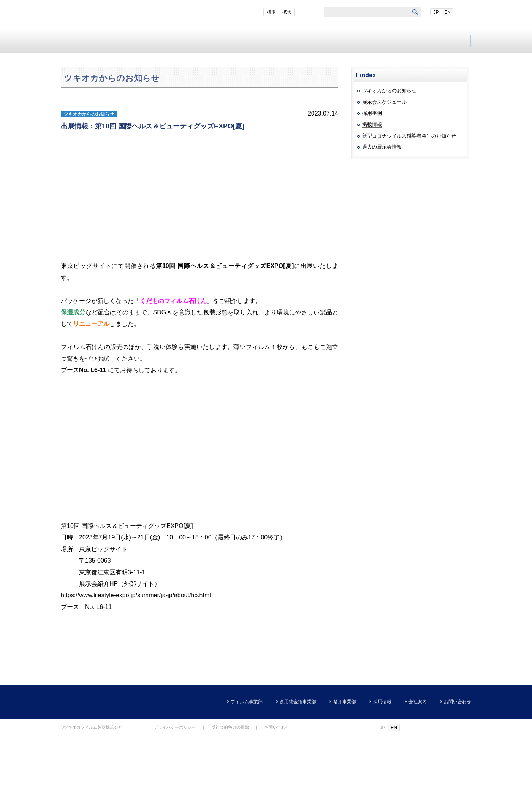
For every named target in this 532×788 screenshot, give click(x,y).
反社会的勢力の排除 (230, 779)
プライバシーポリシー (175, 779)
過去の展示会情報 (382, 199)
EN (465, 12)
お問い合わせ (437, 40)
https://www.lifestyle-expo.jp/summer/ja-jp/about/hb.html (136, 647)
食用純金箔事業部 (164, 40)
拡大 (308, 12)
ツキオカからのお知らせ (389, 142)
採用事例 (372, 165)
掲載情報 (372, 176)
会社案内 (369, 40)
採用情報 (300, 40)
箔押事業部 (232, 40)
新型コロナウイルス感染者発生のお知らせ (409, 188)
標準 (292, 12)
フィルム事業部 (95, 40)
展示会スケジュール (384, 154)
